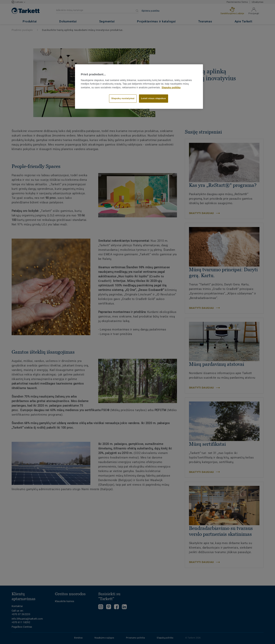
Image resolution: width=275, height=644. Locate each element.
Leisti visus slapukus (154, 98)
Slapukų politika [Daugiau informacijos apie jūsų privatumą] (171, 88)
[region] (139, 87)
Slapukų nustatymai (123, 98)
